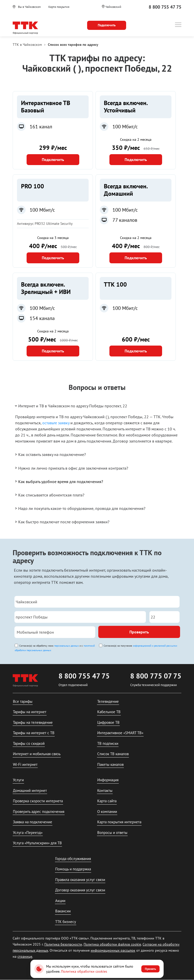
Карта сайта (107, 801)
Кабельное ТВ (109, 712)
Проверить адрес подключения (39, 812)
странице (25, 956)
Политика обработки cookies (84, 971)
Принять (150, 969)
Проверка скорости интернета (38, 801)
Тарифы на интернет (30, 712)
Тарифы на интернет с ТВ (34, 733)
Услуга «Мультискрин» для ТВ (37, 843)
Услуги (18, 780)
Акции (60, 901)
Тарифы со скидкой (29, 743)
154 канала (42, 318)
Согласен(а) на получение (140, 646)
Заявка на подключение (33, 822)
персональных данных (66, 646)
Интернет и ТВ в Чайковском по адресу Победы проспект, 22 (71, 406)
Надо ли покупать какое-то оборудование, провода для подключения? (80, 508)
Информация (108, 780)
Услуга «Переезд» (28, 833)
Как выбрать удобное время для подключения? (59, 481)
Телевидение (108, 701)
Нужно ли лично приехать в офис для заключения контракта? (71, 468)
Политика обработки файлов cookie (112, 944)
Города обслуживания (73, 859)
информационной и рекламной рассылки (155, 646)
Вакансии (63, 911)
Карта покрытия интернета (119, 822)
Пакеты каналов (110, 764)
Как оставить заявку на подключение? (50, 454)
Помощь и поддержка (73, 869)
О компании (107, 812)
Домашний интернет (30, 791)
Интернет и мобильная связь (37, 754)
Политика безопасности (63, 944)
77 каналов (125, 220)
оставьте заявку (56, 423)
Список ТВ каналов (113, 754)
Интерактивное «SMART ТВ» (120, 733)
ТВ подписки (108, 743)
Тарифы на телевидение (33, 722)
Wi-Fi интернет (25, 764)
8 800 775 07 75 (156, 676)
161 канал (41, 127)
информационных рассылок (113, 950)
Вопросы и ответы (112, 833)
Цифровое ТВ (108, 722)
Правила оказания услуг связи (80, 880)
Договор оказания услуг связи (80, 890)
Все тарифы (23, 701)
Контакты (105, 791)
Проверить (139, 632)
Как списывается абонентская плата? (49, 495)
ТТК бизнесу (66, 922)
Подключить (53, 159)
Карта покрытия (59, 7)
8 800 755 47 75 (165, 7)
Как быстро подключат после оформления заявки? (62, 522)
